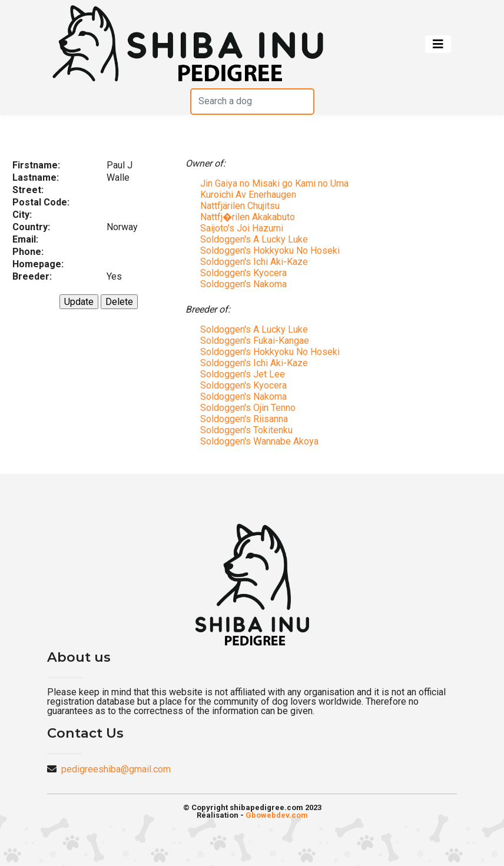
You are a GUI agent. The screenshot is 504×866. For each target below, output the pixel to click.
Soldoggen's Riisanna (244, 419)
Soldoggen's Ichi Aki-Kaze (254, 262)
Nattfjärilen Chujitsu (240, 206)
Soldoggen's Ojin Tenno (248, 408)
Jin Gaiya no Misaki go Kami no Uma (274, 183)
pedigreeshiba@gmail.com (116, 769)
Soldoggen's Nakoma (243, 284)
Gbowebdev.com (277, 815)
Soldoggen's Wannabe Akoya (259, 441)
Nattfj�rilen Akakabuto (248, 217)
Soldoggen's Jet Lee (243, 374)
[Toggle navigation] (438, 44)
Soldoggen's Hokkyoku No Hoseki (270, 250)
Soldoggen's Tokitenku (246, 430)
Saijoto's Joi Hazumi (242, 228)
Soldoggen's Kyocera (243, 273)
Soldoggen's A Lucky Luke (254, 239)
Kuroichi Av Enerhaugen (248, 195)
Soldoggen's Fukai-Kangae (255, 341)
